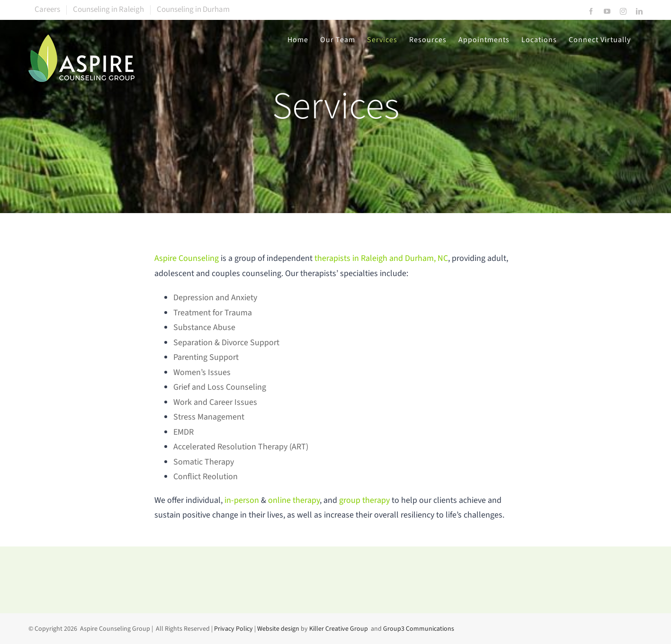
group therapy (364, 500)
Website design (278, 629)
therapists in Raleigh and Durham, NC (381, 258)
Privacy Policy (233, 629)
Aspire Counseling (187, 258)
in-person (243, 500)
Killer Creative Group (339, 629)
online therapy (294, 500)
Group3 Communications (419, 629)
